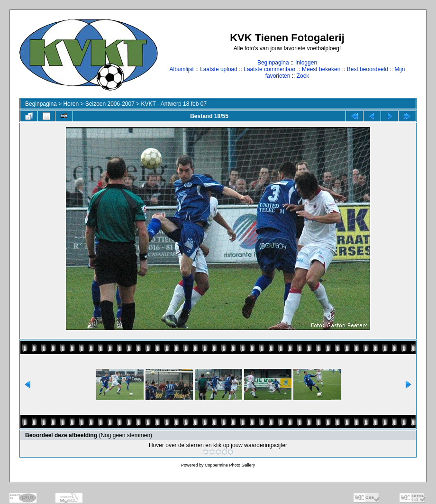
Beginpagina (273, 63)
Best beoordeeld (368, 69)
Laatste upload (219, 69)
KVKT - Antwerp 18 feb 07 (174, 104)
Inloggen (306, 63)
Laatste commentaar (269, 69)
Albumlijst (181, 69)
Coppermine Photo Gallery (230, 465)
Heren (71, 104)
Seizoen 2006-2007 (110, 104)
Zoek (303, 76)
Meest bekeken (321, 69)
